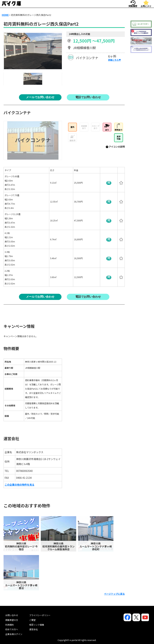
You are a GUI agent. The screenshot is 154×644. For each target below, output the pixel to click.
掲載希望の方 (12, 620)
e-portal (74, 640)
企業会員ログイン (14, 634)
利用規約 (10, 625)
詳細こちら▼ (114, 60)
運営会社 (33, 629)
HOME (5, 15)
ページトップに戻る (114, 594)
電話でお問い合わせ (88, 97)
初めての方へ (12, 629)
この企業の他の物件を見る (19, 485)
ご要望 (32, 620)
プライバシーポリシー (40, 615)
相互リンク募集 (37, 625)
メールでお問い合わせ (40, 97)
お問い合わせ (12, 615)
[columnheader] (26, 170)
